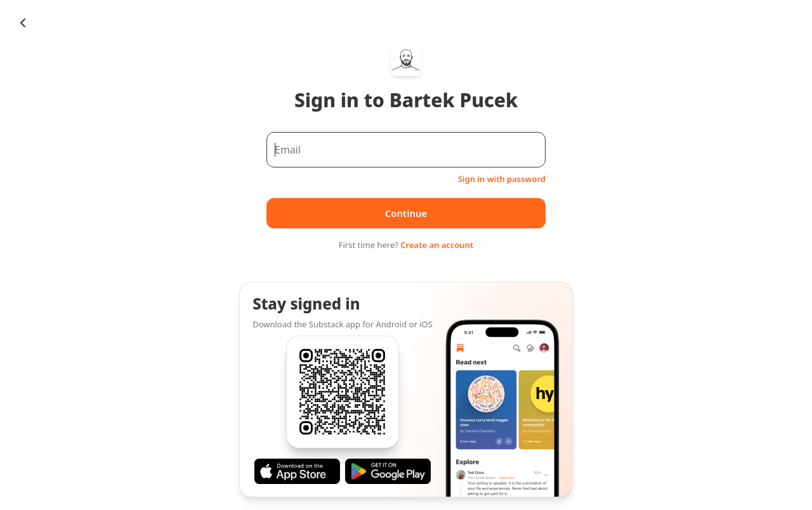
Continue (406, 213)
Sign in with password (502, 179)
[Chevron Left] (23, 23)
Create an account (437, 245)
